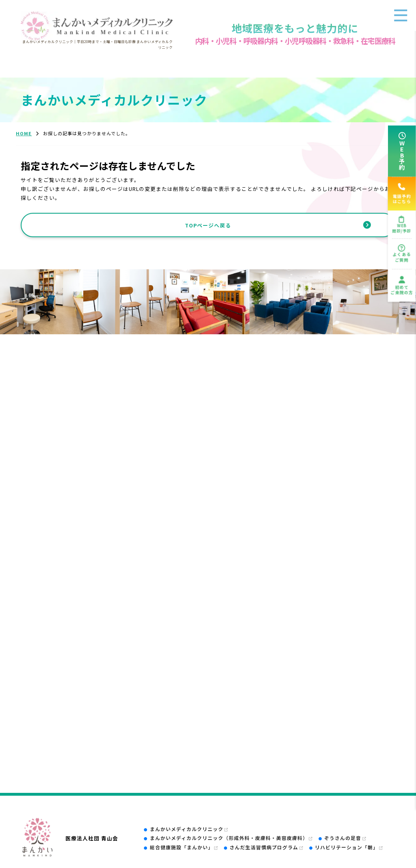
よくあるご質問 (402, 257)
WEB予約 (402, 155)
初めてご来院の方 (402, 290)
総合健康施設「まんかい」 (184, 847)
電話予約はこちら (402, 194)
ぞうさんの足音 (345, 838)
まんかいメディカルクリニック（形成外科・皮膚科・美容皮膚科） (231, 838)
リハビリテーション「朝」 (349, 847)
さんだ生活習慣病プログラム (266, 847)
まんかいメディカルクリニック (189, 829)
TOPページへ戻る (208, 225)
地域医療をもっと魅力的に (295, 28)
